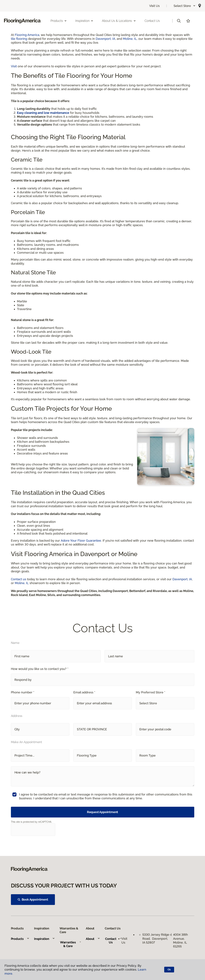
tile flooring (19, 39)
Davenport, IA (105, 39)
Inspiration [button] (84, 21)
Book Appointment (33, 899)
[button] (185, 6)
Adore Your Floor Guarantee (81, 541)
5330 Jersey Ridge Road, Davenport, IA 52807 (156, 939)
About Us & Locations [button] (119, 21)
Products (20, 939)
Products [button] (59, 21)
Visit (14, 66)
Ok (169, 970)
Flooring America (27, 35)
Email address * (84, 692)
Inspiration (44, 939)
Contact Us (152, 21)
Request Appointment (103, 812)
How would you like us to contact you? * (40, 669)
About (93, 939)
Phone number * (23, 692)
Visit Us (154, 6)
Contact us (19, 579)
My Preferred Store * (151, 692)
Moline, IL (130, 39)
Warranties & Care (71, 944)
